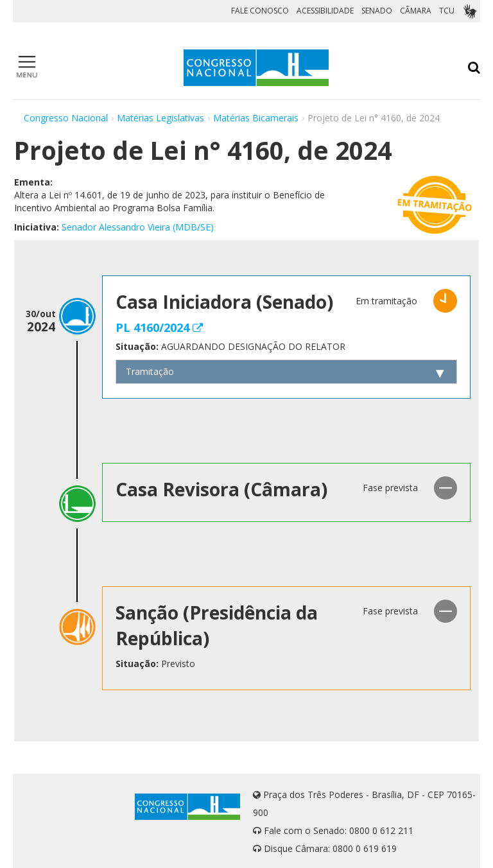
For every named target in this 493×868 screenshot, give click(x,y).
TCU (447, 11)
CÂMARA (416, 11)
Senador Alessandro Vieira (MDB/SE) (138, 227)
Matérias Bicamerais (256, 118)
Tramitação (150, 371)
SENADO (377, 11)
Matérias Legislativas (160, 118)
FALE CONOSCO (260, 11)
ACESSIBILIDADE (325, 11)
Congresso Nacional (66, 118)
